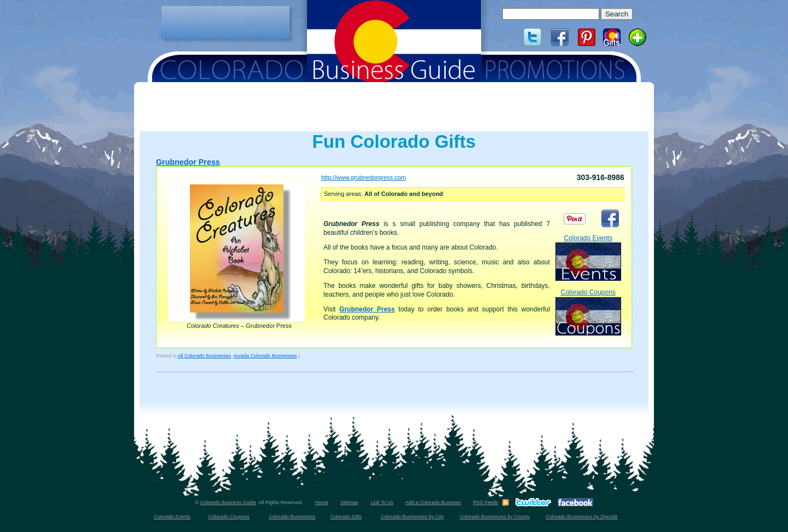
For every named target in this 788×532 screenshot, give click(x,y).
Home (322, 502)
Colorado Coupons (588, 312)
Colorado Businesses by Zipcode (582, 517)
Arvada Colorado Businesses (265, 356)
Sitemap (349, 502)
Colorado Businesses (292, 517)
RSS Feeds (485, 502)
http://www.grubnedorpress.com (364, 177)
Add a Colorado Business (433, 502)
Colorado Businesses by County (495, 517)
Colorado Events (588, 258)
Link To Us (382, 502)
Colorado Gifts (346, 517)
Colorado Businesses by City (412, 517)
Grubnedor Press (188, 162)
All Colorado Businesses (205, 356)
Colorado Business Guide (228, 502)
